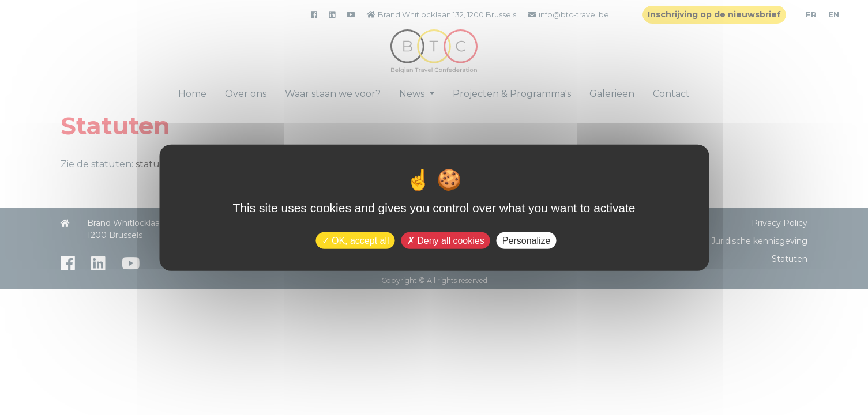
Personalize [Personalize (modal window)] (527, 240)
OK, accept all (356, 240)
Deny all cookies (446, 240)
